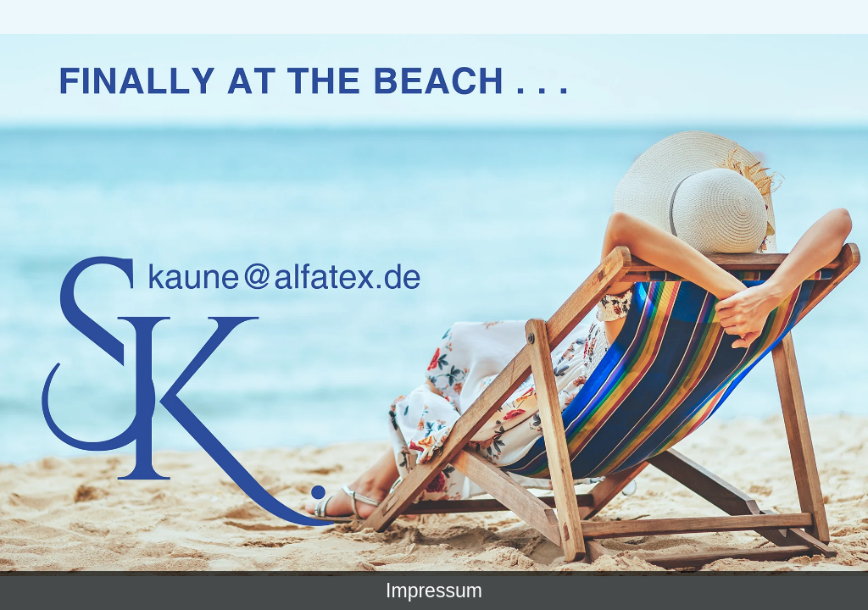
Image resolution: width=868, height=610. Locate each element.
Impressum (434, 591)
